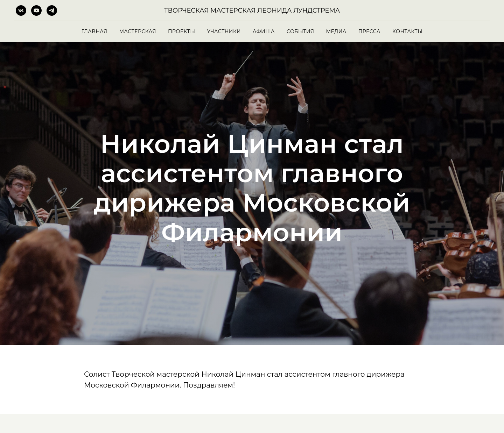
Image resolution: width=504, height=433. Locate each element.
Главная (94, 31)
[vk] (21, 10)
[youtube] (36, 10)
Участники (224, 31)
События (300, 31)
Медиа (336, 31)
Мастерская (138, 31)
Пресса (369, 31)
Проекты (181, 31)
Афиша (264, 31)
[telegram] (52, 10)
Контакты (407, 31)
